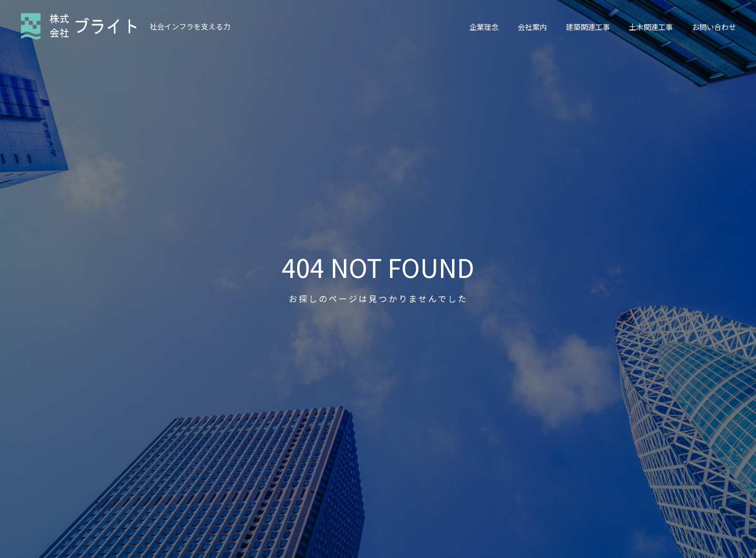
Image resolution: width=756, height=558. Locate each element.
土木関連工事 (651, 27)
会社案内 (532, 27)
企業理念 (484, 27)
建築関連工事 (588, 27)
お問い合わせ (714, 27)
